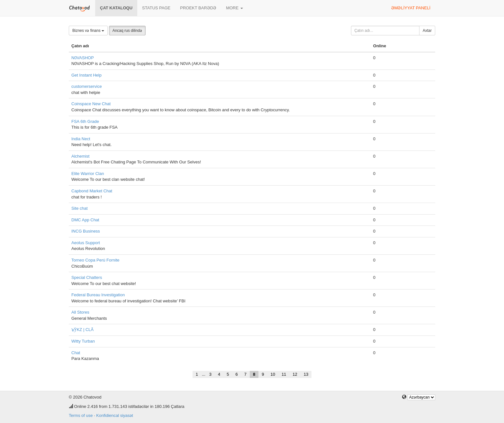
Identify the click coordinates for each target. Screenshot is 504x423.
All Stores (80, 312)
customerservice (87, 86)
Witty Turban (83, 341)
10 (273, 374)
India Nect (81, 139)
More (234, 8)
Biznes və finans (88, 31)
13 (306, 374)
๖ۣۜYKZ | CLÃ (82, 330)
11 (284, 374)
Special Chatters (87, 277)
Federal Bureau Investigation (98, 295)
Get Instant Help (86, 75)
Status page (156, 8)
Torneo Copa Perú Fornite (95, 260)
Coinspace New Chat (91, 104)
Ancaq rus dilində (127, 31)
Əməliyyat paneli (411, 8)
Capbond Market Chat (92, 191)
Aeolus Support (86, 243)
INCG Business (86, 231)
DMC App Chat (85, 220)
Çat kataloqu (116, 8)
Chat (76, 353)
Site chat (80, 208)
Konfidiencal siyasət (115, 415)
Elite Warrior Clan (88, 174)
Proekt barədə (198, 8)
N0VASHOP (83, 58)
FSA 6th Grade (85, 121)
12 (295, 374)
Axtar (427, 31)
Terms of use (81, 415)
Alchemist (80, 156)
